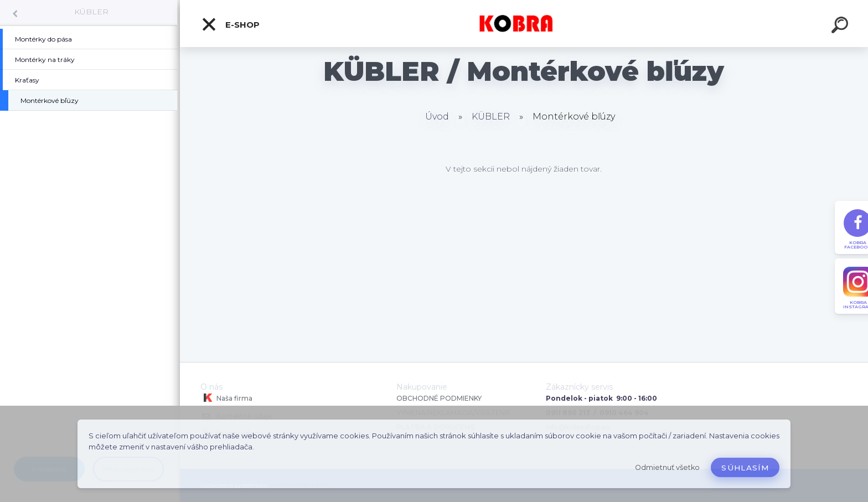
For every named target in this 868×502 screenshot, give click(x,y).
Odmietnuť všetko (667, 467)
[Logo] (524, 24)
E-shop (230, 24)
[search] (841, 27)
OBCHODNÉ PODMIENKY (439, 398)
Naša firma (226, 398)
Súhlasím (745, 468)
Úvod (437, 117)
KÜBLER (91, 12)
